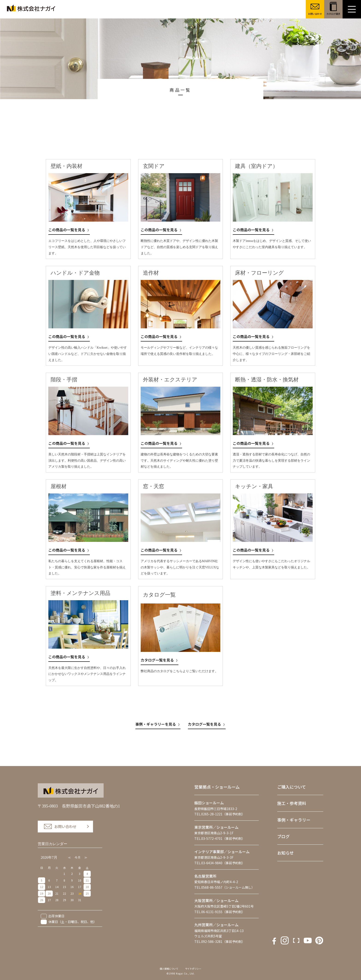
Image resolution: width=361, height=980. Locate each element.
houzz (319, 940)
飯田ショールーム (209, 803)
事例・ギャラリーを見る (156, 724)
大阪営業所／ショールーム (216, 900)
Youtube (296, 940)
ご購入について (292, 787)
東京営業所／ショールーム (216, 827)
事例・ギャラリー (294, 820)
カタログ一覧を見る (157, 660)
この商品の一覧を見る (67, 230)
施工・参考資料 (292, 803)
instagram (285, 940)
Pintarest (308, 940)
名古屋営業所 (205, 876)
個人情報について (169, 969)
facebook (273, 940)
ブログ (283, 836)
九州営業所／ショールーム (216, 925)
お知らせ (285, 853)
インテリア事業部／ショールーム (222, 852)
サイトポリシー (193, 969)
